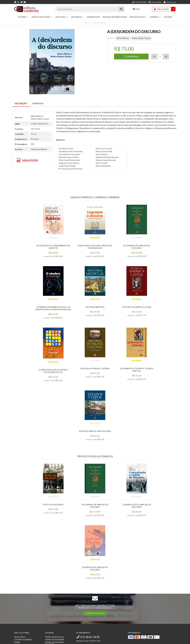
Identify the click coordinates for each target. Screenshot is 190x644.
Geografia (77, 17)
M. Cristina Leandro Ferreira (70, 169)
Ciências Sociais (138, 17)
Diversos (155, 17)
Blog (136, 9)
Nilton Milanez (123, 38)
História (23, 17)
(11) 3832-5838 (139, 2)
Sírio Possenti (102, 163)
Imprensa (38, 103)
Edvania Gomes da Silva (69, 157)
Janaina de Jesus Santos (69, 163)
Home (87, 23)
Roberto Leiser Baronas (106, 160)
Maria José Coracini (104, 149)
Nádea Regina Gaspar (141, 38)
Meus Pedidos (155, 2)
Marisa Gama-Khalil (104, 151)
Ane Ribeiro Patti (66, 149)
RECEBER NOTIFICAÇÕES (95, 613)
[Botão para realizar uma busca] (121, 9)
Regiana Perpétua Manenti (107, 157)
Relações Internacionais (115, 17)
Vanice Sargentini (103, 166)
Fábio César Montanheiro (69, 160)
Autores (168, 17)
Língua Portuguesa (42, 17)
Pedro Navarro (102, 154)
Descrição (21, 103)
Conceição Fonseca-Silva (69, 154)
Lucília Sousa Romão (67, 166)
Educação (62, 17)
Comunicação (93, 17)
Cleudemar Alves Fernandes (71, 151)
